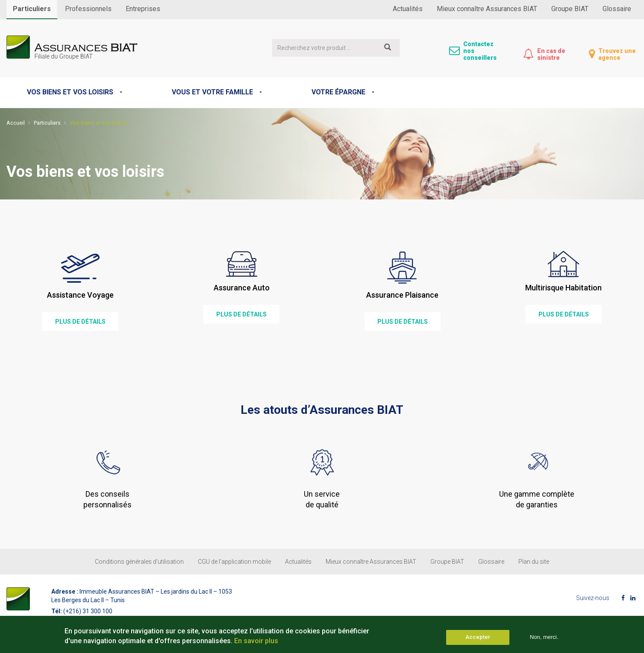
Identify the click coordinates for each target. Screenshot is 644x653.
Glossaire (617, 9)
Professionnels (88, 9)
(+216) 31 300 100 (88, 611)
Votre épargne (338, 92)
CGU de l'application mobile (234, 562)
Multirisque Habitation (563, 288)
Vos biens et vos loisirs (70, 92)
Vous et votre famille (212, 92)
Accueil (16, 123)
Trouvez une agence (617, 54)
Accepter (478, 639)
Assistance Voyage (80, 295)
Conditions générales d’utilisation (139, 562)
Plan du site (534, 562)
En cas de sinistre (551, 54)
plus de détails (80, 322)
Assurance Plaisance (402, 295)
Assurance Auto (242, 288)
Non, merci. (544, 639)
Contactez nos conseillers (480, 51)
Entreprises (143, 9)
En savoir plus (256, 643)
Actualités (408, 9)
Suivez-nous (593, 598)
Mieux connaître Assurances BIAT (487, 9)
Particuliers (32, 9)
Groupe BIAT (570, 9)
